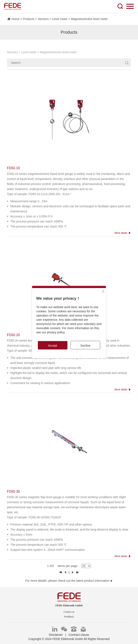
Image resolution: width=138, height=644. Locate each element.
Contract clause (79, 635)
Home (13, 19)
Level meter (60, 19)
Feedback (69, 617)
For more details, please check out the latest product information (69, 581)
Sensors (43, 19)
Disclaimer (56, 635)
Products (29, 19)
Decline (85, 345)
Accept (53, 345)
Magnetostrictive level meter (89, 19)
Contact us (69, 612)
